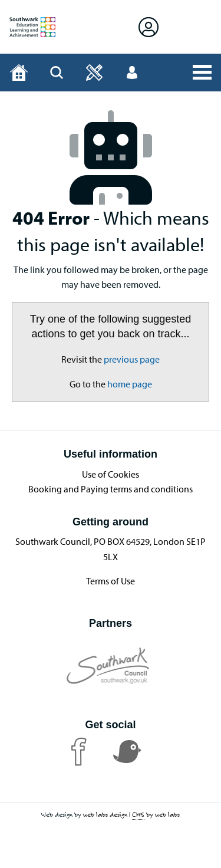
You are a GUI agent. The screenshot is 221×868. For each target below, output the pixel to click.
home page (130, 384)
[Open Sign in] (149, 27)
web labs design (105, 814)
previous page (132, 359)
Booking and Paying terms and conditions (111, 489)
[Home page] (19, 73)
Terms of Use (111, 581)
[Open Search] (57, 73)
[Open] (94, 73)
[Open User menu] (132, 73)
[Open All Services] (202, 73)
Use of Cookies (111, 474)
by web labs (156, 815)
